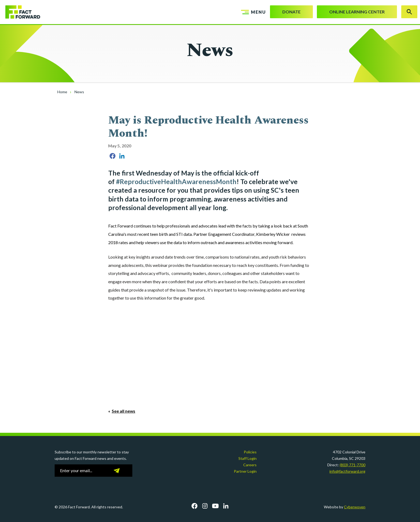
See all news (123, 411)
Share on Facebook (112, 156)
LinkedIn (226, 506)
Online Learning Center (357, 12)
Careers (250, 465)
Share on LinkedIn (122, 156)
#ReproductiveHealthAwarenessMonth (176, 182)
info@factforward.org (347, 471)
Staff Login (247, 458)
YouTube (215, 506)
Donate (291, 12)
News (79, 92)
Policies (250, 452)
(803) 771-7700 (352, 465)
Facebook (194, 506)
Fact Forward (20, 12)
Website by (345, 507)
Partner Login (245, 471)
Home (62, 92)
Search (409, 12)
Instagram (205, 506)
